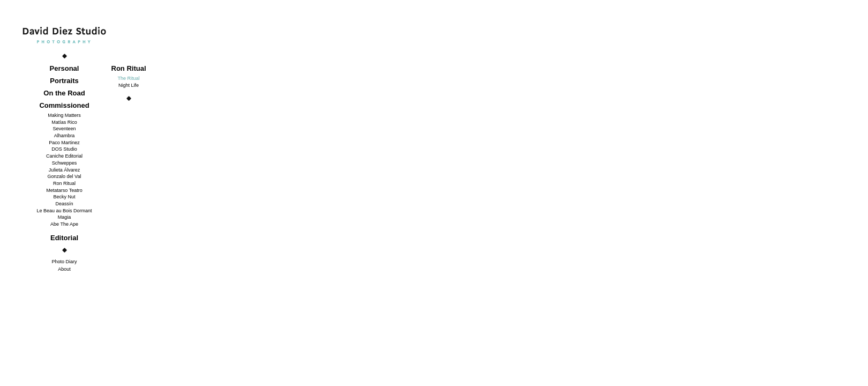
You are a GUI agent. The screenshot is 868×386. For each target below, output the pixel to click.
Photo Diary (64, 262)
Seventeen (64, 129)
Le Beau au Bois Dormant (64, 211)
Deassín (64, 204)
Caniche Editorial (64, 156)
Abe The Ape (64, 224)
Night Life (129, 85)
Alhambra (65, 136)
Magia (65, 217)
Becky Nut (64, 197)
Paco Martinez (64, 143)
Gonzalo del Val (65, 176)
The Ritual (128, 78)
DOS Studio (64, 149)
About (64, 269)
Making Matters (64, 115)
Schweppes (65, 163)
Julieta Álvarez (65, 170)
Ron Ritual (64, 183)
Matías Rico (64, 122)
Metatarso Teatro (64, 190)
